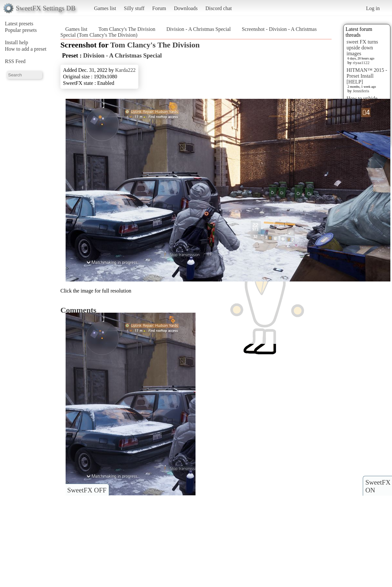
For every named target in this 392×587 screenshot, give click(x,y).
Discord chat (218, 8)
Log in (373, 8)
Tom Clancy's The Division (127, 29)
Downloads (186, 8)
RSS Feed (15, 61)
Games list (105, 8)
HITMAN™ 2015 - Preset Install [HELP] (367, 76)
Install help (17, 42)
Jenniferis (361, 91)
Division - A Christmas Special (198, 29)
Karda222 (125, 70)
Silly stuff (134, 8)
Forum (159, 8)
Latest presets (19, 24)
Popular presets (21, 30)
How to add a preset (26, 49)
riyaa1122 (361, 63)
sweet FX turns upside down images (362, 48)
